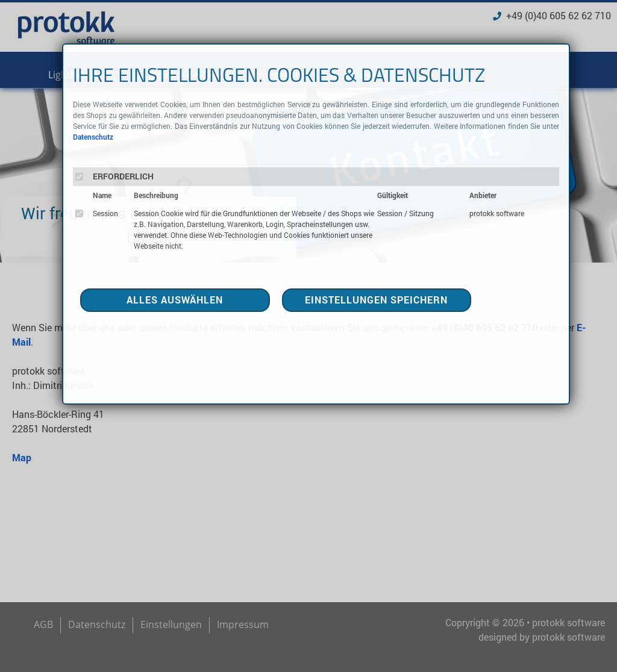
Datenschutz (93, 137)
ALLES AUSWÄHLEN (175, 300)
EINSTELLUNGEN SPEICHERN (376, 300)
